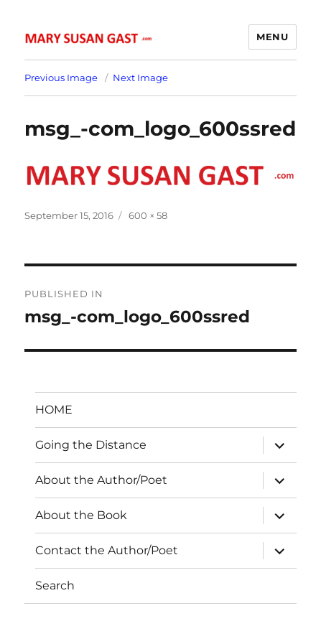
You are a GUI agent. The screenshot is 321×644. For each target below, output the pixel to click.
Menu (272, 37)
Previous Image (61, 78)
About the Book (81, 515)
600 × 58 (148, 215)
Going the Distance (91, 445)
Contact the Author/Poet (107, 550)
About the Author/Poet (101, 480)
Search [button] (55, 585)
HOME (54, 410)
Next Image (140, 78)
